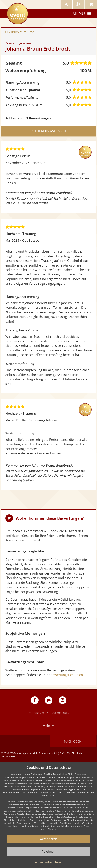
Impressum (36, 713)
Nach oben (73, 741)
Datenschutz (60, 713)
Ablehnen (48, 851)
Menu (82, 13)
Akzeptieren (49, 839)
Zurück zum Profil (22, 32)
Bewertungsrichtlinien (67, 675)
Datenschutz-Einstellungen (48, 862)
